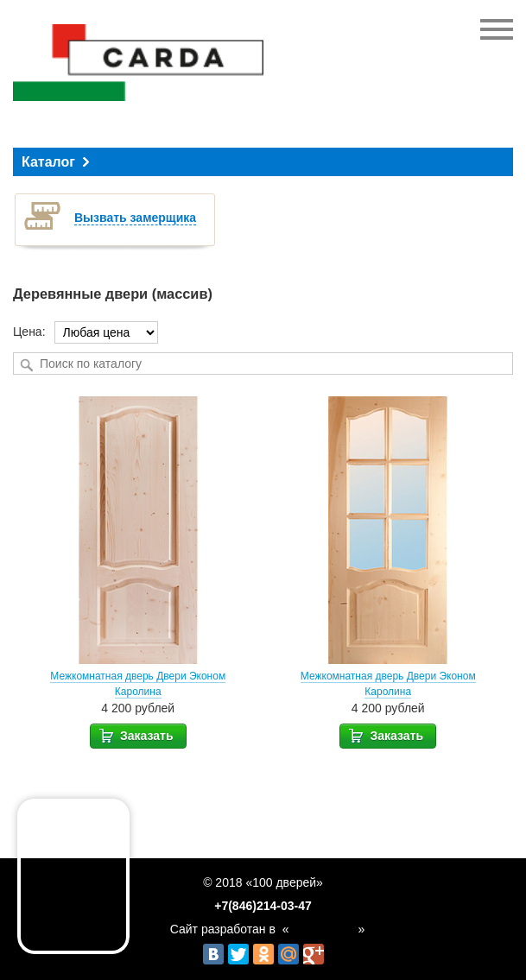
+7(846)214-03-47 (263, 906)
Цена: (29, 332)
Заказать (136, 735)
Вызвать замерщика (135, 218)
